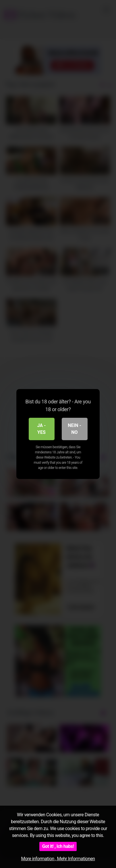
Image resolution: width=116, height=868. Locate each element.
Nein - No (75, 429)
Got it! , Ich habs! (58, 846)
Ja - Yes (42, 429)
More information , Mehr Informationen (58, 859)
